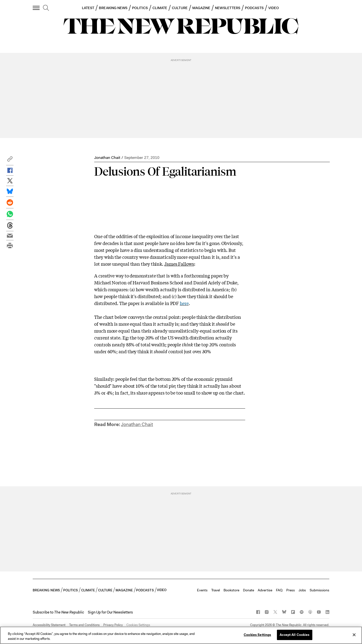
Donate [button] (249, 590)
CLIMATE (160, 8)
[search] (46, 8)
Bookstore (231, 590)
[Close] (354, 635)
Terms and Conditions (84, 625)
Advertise (265, 590)
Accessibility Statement (49, 625)
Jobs (302, 590)
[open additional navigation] (36, 8)
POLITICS (140, 8)
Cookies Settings (138, 625)
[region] (181, 635)
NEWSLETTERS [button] (228, 8)
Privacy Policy (113, 625)
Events (202, 590)
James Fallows (179, 264)
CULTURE (180, 8)
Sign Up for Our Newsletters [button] (110, 612)
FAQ (279, 590)
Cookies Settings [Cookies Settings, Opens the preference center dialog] (257, 635)
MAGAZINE (201, 8)
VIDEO (274, 8)
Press (291, 590)
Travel (216, 590)
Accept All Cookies (294, 635)
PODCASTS (254, 8)
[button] (10, 160)
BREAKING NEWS (113, 8)
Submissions (319, 590)
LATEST (88, 8)
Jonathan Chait (107, 158)
